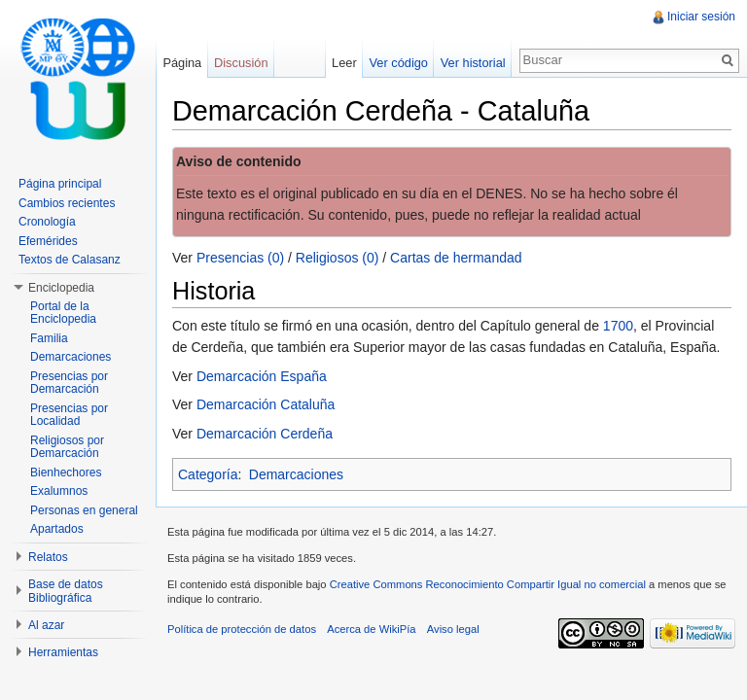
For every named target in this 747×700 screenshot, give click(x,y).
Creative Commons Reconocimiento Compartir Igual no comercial (488, 584)
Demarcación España (262, 376)
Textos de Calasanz (70, 260)
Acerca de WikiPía (371, 629)
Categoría (208, 474)
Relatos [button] (48, 557)
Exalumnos (59, 491)
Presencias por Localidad (69, 415)
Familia (49, 338)
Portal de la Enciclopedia (63, 313)
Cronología (47, 222)
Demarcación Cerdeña (265, 434)
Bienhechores (66, 472)
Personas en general (84, 510)
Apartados (57, 529)
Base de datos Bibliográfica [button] (66, 591)
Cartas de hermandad (456, 258)
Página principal (60, 184)
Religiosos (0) (338, 258)
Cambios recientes (67, 203)
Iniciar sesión (701, 17)
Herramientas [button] (63, 652)
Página (182, 63)
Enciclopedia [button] (61, 288)
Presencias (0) (240, 258)
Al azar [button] (46, 625)
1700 (618, 326)
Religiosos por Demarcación (67, 447)
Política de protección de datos (242, 629)
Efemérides (48, 241)
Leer (344, 63)
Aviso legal (453, 629)
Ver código (398, 63)
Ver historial (473, 63)
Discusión (241, 63)
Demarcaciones (296, 474)
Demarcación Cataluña (266, 404)
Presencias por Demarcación (69, 383)
